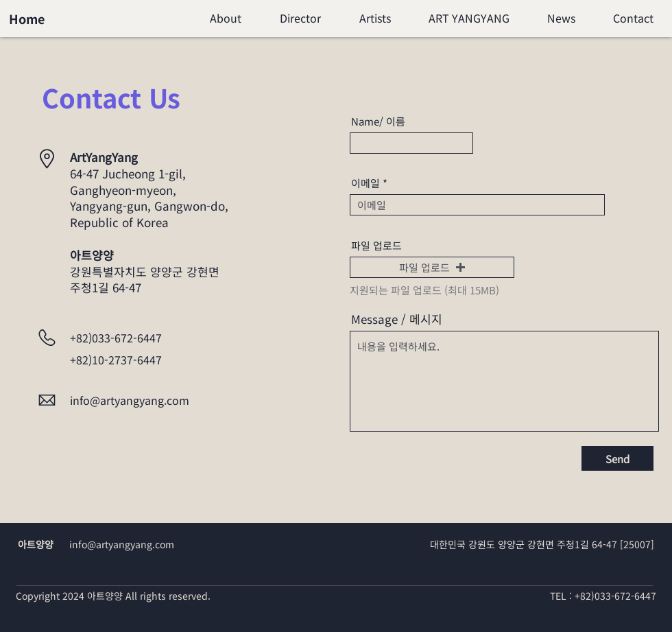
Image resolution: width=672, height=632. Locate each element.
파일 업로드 (376, 245)
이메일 (365, 183)
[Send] (617, 458)
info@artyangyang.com (130, 400)
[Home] (26, 18)
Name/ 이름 (378, 121)
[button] (432, 267)
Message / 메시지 (397, 319)
